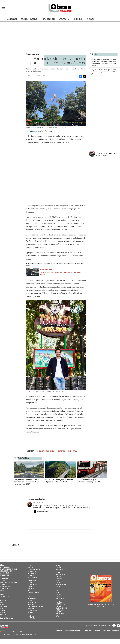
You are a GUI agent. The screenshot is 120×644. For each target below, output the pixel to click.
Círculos (59, 579)
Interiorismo (78, 19)
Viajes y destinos (62, 608)
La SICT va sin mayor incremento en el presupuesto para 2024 (60, 481)
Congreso (3, 606)
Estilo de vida (61, 598)
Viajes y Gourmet (34, 593)
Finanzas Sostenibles (35, 606)
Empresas (3, 581)
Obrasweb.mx (118, 626)
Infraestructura (49, 19)
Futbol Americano (34, 569)
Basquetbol (32, 571)
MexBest (59, 602)
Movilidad (31, 604)
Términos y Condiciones (102, 631)
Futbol (30, 565)
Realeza (58, 577)
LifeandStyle (4, 597)
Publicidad (59, 631)
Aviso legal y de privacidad (73, 631)
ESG (1, 593)
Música (30, 591)
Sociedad (3, 614)
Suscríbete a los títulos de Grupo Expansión (101, 605)
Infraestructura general (47, 451)
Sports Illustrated (6, 618)
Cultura (58, 587)
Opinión (3, 612)
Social (30, 600)
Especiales (59, 569)
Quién (58, 573)
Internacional (5, 587)
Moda (57, 581)
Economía (3, 585)
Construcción (12, 19)
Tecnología (4, 589)
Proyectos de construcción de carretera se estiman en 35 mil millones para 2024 (26, 482)
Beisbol (30, 567)
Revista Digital (33, 577)
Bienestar (59, 612)
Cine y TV (31, 589)
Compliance (88, 631)
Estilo (30, 583)
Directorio (115, 631)
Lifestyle (31, 575)
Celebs (58, 596)
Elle (57, 590)
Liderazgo (59, 565)
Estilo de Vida (61, 614)
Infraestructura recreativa (67, 451)
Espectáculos (60, 575)
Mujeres (3, 595)
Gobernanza (32, 602)
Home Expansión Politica (8, 583)
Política (3, 600)
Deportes (31, 587)
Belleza (58, 583)
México (2, 604)
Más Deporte (32, 573)
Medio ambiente (33, 598)
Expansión (90, 19)
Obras (2, 565)
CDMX (2, 608)
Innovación (32, 608)
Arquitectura (64, 19)
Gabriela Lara (38, 503)
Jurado (58, 616)
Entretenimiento (34, 585)
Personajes (60, 610)
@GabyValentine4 (45, 131)
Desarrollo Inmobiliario (30, 19)
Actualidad (32, 618)
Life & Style (32, 581)
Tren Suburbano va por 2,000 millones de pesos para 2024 (88, 481)
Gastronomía (60, 604)
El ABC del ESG (33, 610)
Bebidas (58, 606)
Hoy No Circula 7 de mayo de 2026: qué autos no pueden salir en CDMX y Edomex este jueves (104, 72)
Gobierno (3, 602)
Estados (3, 610)
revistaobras (114, 626)
